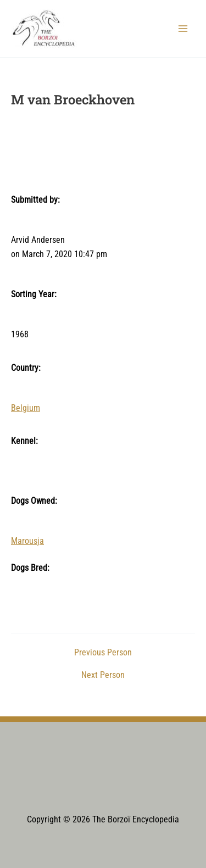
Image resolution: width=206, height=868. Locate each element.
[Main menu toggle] (183, 28)
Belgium (26, 408)
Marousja (27, 541)
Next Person (103, 676)
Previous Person (103, 653)
